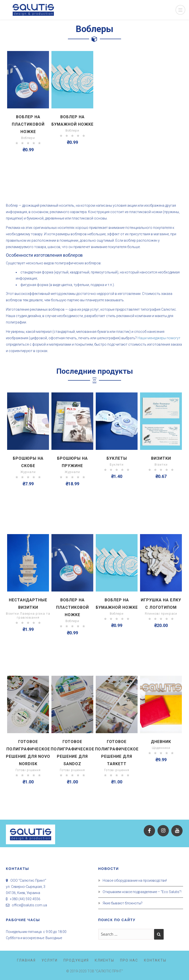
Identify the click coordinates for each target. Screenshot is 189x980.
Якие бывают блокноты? (123, 903)
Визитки (161, 458)
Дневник (161, 742)
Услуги (50, 960)
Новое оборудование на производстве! (135, 880)
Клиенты (104, 960)
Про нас (129, 960)
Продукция (76, 960)
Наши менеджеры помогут (159, 338)
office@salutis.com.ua (29, 905)
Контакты (155, 960)
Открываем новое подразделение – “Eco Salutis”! (142, 892)
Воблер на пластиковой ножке (28, 124)
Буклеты (117, 458)
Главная (26, 960)
